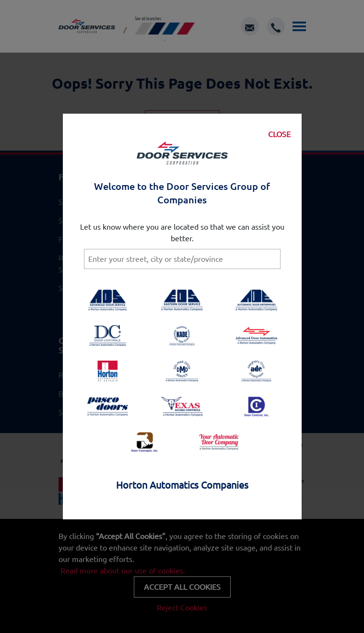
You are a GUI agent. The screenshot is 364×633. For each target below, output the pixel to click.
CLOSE (279, 134)
